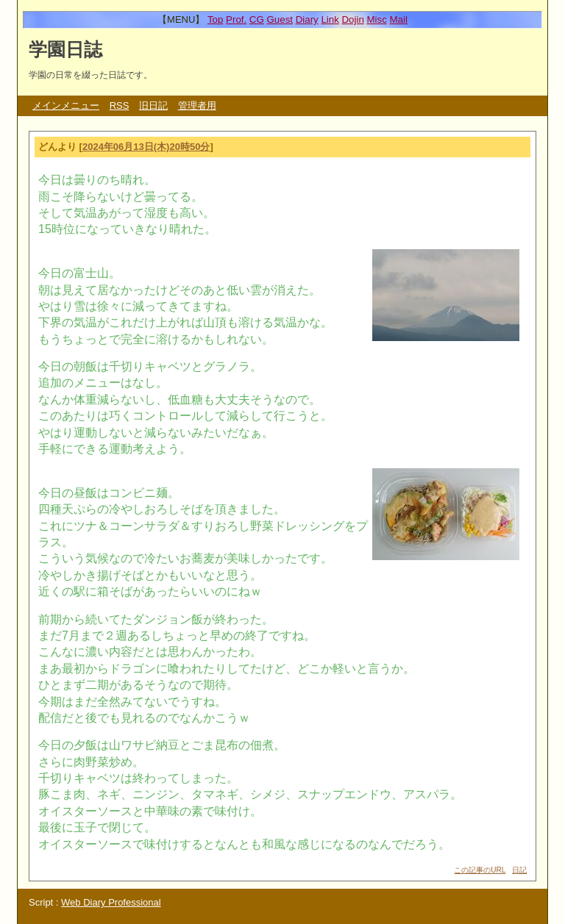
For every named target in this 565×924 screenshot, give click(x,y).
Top (216, 19)
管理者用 (197, 105)
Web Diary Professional (111, 902)
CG (257, 19)
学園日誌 (65, 49)
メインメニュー (66, 105)
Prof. (236, 19)
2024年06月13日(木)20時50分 (146, 147)
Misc (376, 19)
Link (330, 19)
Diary (307, 19)
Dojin (352, 19)
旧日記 (153, 105)
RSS (120, 105)
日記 (519, 870)
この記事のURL (480, 870)
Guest (280, 19)
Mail (399, 19)
